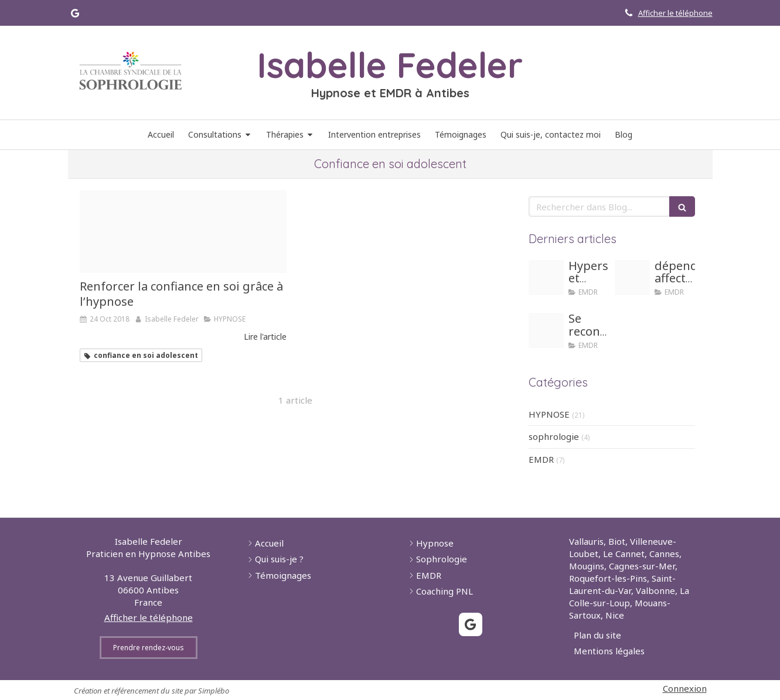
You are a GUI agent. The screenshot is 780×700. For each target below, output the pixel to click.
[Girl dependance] (632, 278)
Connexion (685, 688)
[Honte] (546, 330)
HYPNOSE (549, 414)
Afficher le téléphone (675, 13)
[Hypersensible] (546, 278)
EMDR (541, 459)
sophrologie (554, 436)
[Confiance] (183, 232)
